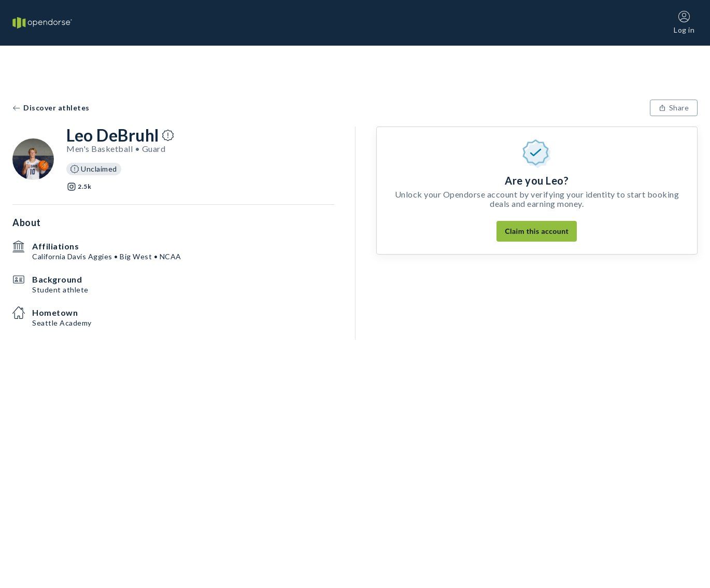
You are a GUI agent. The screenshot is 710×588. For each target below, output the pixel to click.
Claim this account (537, 231)
